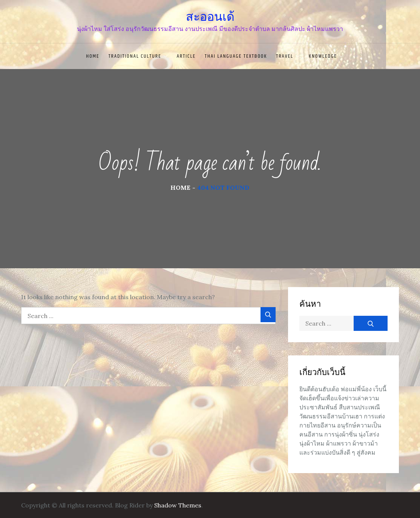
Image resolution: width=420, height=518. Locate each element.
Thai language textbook (236, 56)
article (186, 56)
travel (288, 56)
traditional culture (138, 56)
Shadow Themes (178, 505)
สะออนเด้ (210, 17)
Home (93, 56)
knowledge (326, 56)
